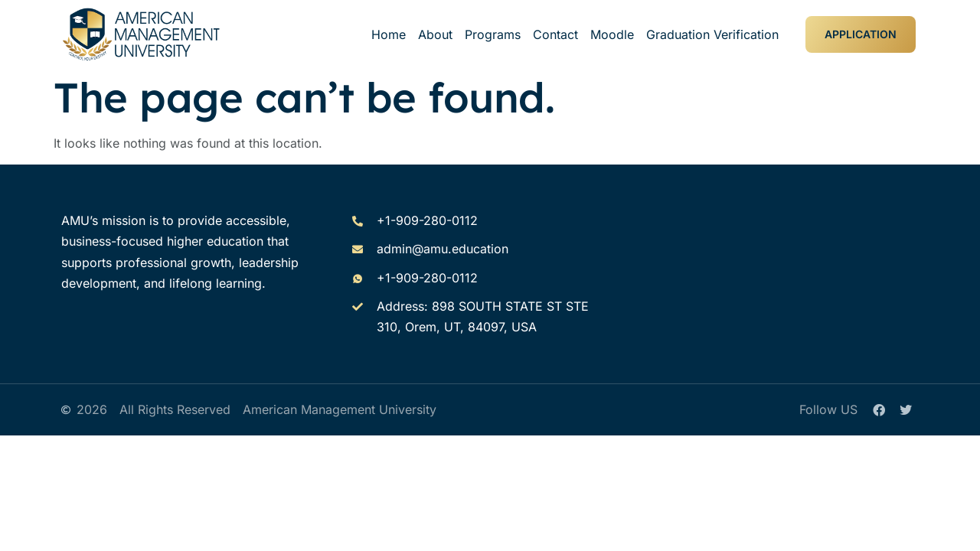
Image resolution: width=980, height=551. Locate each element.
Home (389, 34)
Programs (493, 34)
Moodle (612, 34)
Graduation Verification (712, 34)
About (435, 34)
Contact (555, 34)
